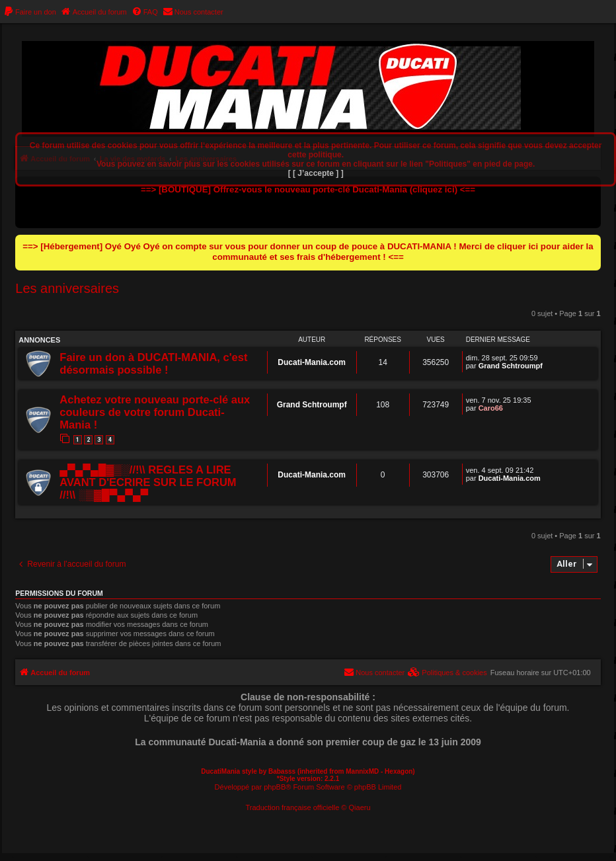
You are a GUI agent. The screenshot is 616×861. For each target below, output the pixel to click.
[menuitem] (30, 12)
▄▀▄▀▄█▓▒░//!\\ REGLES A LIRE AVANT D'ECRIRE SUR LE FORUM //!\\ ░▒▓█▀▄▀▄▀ (148, 482)
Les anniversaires (67, 288)
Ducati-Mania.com (312, 362)
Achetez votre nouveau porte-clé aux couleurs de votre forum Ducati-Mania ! (155, 412)
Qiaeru (360, 807)
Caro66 (491, 408)
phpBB (275, 787)
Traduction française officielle (292, 807)
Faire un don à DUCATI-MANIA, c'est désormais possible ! (153, 363)
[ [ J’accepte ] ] (316, 173)
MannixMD (362, 771)
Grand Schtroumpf (511, 366)
